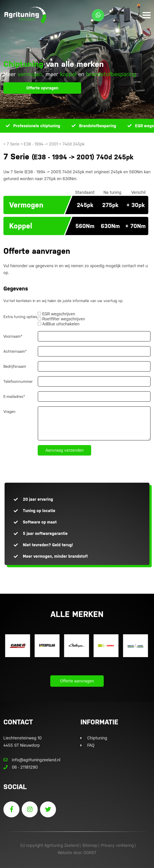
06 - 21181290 (21, 767)
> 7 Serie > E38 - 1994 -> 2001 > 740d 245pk (44, 144)
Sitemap (90, 845)
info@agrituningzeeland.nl (32, 760)
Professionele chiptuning (37, 126)
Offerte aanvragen (77, 681)
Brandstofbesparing (98, 126)
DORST (90, 853)
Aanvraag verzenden (65, 450)
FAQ (91, 745)
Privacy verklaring (117, 845)
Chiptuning (97, 738)
